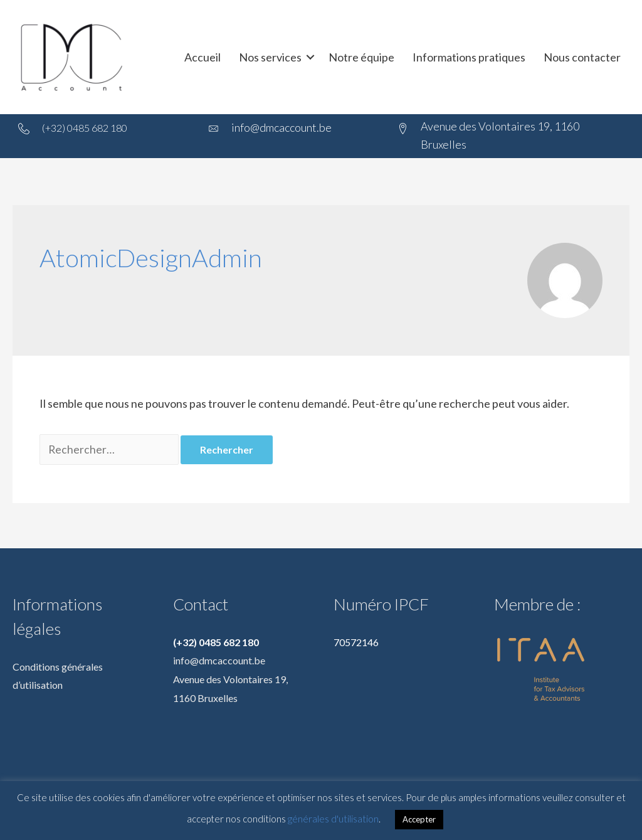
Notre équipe (361, 58)
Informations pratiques (469, 58)
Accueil (203, 58)
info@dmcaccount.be (219, 662)
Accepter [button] (419, 819)
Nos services (270, 58)
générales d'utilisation (333, 819)
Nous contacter (582, 58)
